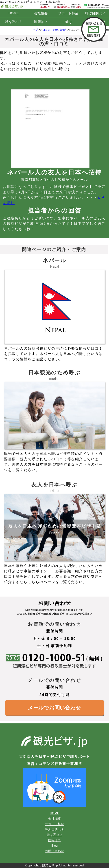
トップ (34, 30)
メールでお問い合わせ (54, 708)
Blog (68, 22)
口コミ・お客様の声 (54, 30)
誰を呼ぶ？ (14, 22)
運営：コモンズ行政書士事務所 (54, 764)
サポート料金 (68, 13)
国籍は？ (41, 22)
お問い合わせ (54, 851)
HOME (14, 13)
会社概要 (41, 13)
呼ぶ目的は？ (95, 13)
